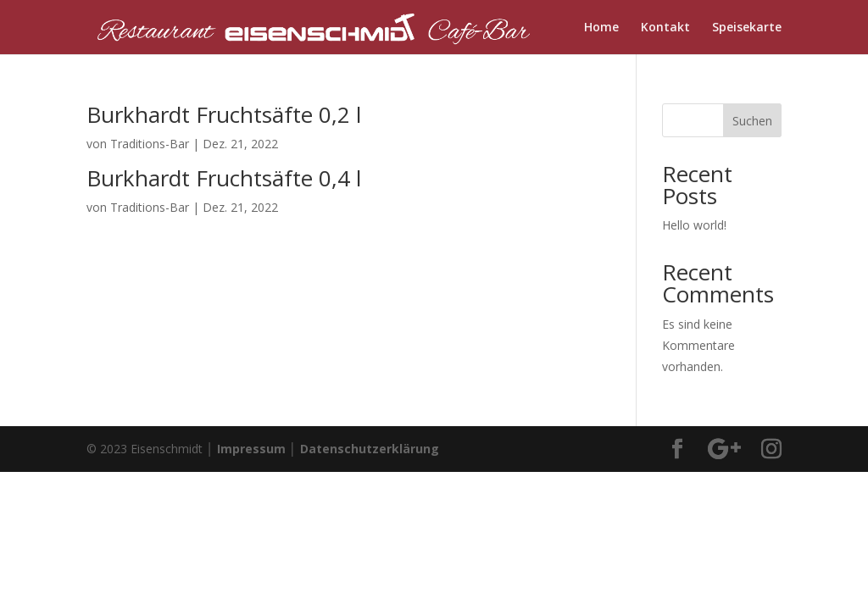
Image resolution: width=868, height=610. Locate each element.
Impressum (251, 449)
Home (601, 28)
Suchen (752, 121)
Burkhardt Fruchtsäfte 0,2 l (224, 114)
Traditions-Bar (150, 144)
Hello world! (694, 225)
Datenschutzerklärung (370, 449)
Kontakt (665, 28)
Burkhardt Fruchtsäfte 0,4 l (224, 178)
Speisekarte (747, 28)
